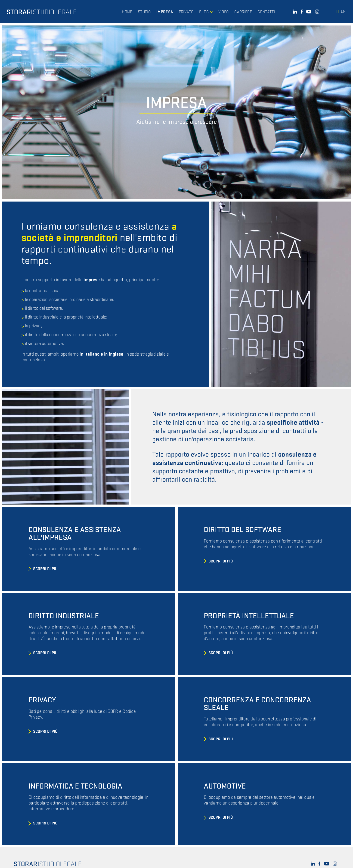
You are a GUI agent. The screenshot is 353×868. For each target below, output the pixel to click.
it (338, 11)
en (343, 11)
